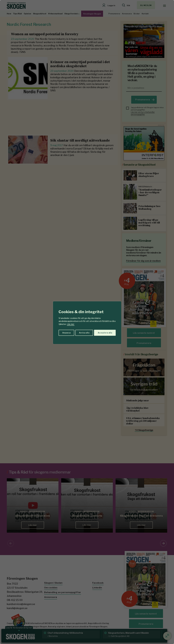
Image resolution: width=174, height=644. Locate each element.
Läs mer (71, 324)
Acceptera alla (105, 333)
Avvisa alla (84, 333)
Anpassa (66, 333)
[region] (87, 322)
